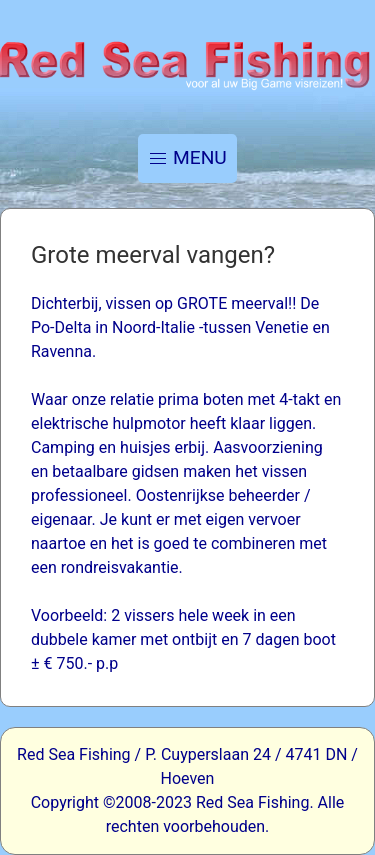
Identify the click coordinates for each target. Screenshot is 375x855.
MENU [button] (187, 157)
